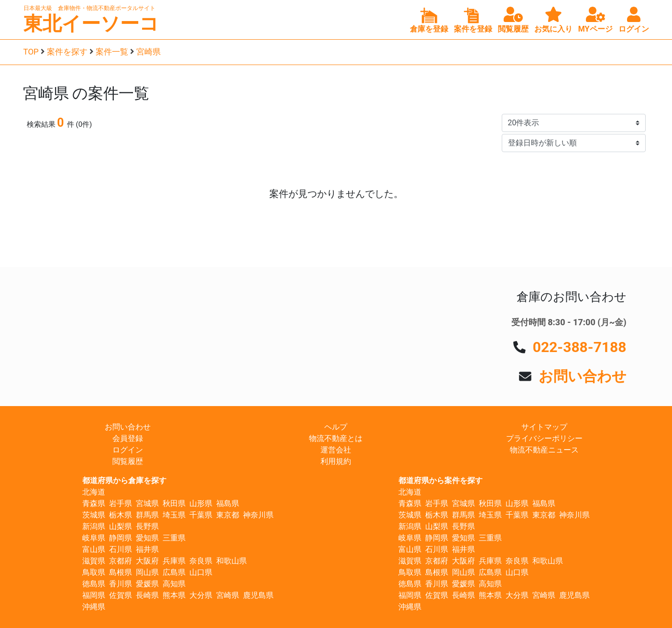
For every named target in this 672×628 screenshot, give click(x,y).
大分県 (201, 595)
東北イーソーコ (91, 24)
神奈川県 (258, 515)
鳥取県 (94, 572)
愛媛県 (147, 584)
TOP (31, 52)
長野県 (147, 526)
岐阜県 (94, 538)
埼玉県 (174, 515)
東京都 (228, 515)
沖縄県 (94, 607)
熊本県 (174, 595)
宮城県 (147, 503)
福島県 (228, 503)
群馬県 (147, 515)
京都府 (121, 561)
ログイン (128, 450)
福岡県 (94, 595)
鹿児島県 (258, 595)
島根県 (121, 572)
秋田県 (174, 503)
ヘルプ (336, 427)
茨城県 (94, 515)
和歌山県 (231, 561)
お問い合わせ (583, 376)
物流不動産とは (336, 438)
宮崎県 (149, 52)
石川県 (121, 549)
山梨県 (121, 526)
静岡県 (121, 538)
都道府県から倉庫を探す (124, 480)
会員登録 (128, 438)
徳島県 (94, 584)
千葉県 (201, 515)
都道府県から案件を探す (441, 480)
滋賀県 (94, 561)
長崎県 (147, 595)
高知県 (174, 584)
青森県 (94, 503)
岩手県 (121, 503)
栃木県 (121, 515)
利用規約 (336, 461)
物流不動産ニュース (544, 450)
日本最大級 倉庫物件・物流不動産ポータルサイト (89, 8)
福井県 (147, 549)
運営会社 (336, 450)
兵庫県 (174, 561)
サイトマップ (544, 427)
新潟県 (94, 526)
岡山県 (147, 572)
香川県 (121, 584)
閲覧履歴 (128, 461)
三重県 (174, 538)
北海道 (94, 492)
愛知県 (147, 538)
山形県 (201, 503)
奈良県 (201, 561)
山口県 (201, 572)
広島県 (174, 572)
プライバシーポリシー (544, 438)
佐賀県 (121, 595)
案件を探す (67, 52)
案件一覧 (112, 52)
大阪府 (147, 561)
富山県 (94, 549)
